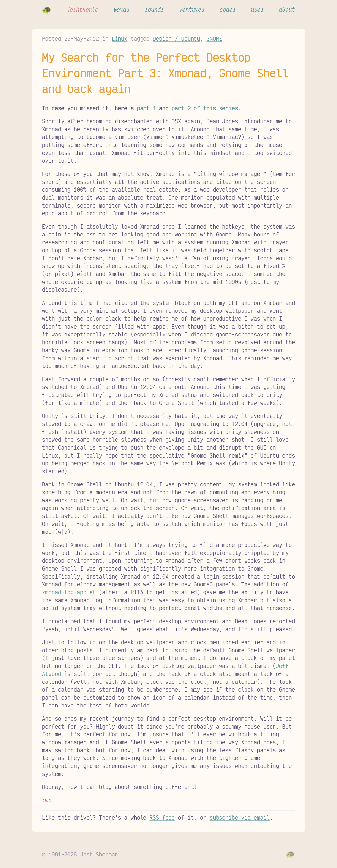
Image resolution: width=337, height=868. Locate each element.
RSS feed (162, 817)
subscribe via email (240, 817)
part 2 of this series (205, 108)
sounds (154, 9)
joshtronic (83, 9)
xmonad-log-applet (69, 592)
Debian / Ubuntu (176, 38)
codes (228, 9)
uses (257, 9)
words (121, 9)
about (287, 9)
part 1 (146, 108)
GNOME (214, 38)
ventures (192, 9)
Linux (119, 38)
